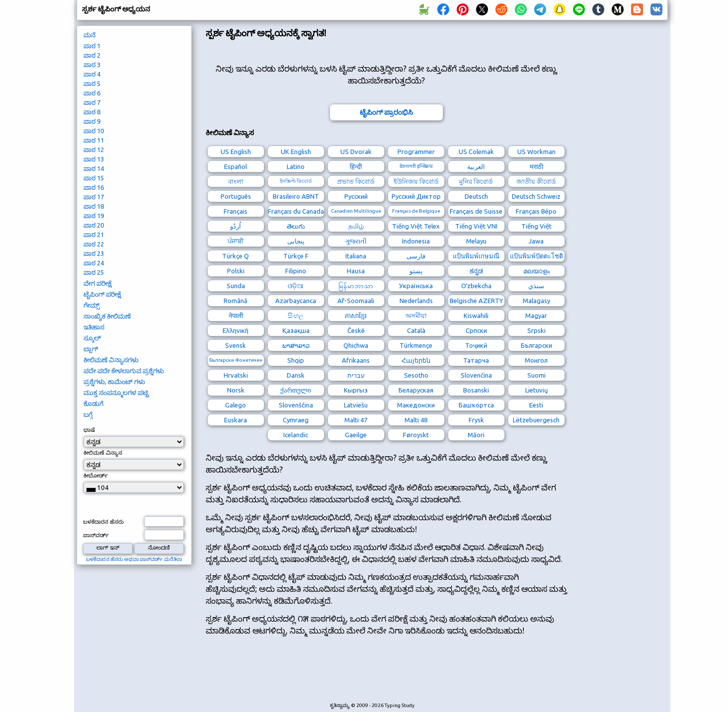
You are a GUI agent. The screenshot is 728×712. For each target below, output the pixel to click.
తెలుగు (296, 226)
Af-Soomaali (356, 301)
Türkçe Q (236, 256)
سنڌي (536, 286)
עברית (356, 375)
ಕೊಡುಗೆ (93, 403)
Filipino (296, 271)
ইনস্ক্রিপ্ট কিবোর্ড (296, 181)
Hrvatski (236, 375)
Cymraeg (296, 420)
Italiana (356, 256)
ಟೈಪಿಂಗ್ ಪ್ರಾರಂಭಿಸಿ (386, 112)
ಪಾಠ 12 (94, 150)
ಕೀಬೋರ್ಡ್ (96, 475)
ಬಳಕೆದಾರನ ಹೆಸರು (103, 522)
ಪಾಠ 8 (92, 112)
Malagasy (536, 301)
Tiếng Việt (536, 226)
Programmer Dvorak (416, 153)
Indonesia (416, 241)
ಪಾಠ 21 (94, 235)
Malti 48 (416, 420)
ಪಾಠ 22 (94, 244)
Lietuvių (536, 390)
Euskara (236, 420)
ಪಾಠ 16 (94, 187)
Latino (296, 166)
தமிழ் (356, 226)
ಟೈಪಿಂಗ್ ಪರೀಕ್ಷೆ (102, 294)
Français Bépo (536, 211)
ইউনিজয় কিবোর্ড (416, 181)
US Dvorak (356, 152)
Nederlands (416, 301)
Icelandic (296, 435)
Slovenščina (296, 405)
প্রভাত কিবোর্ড (356, 181)
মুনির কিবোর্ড (476, 181)
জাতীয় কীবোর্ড (536, 181)
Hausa (356, 271)
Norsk (236, 390)
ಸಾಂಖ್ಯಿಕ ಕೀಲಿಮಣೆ (107, 316)
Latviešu (356, 405)
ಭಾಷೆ (89, 430)
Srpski (536, 330)
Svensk (236, 345)
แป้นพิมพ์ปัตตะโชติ (536, 256)
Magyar (536, 316)
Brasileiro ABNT (296, 196)
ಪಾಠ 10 (94, 131)
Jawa (536, 241)
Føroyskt (416, 435)
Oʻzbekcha (476, 286)
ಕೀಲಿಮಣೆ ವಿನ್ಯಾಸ (103, 453)
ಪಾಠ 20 (94, 225)
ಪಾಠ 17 (94, 197)
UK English (296, 152)
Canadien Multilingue (356, 211)
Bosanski (476, 390)
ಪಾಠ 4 (92, 74)
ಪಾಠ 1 (92, 46)
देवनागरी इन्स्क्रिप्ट (416, 166)
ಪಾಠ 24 (94, 263)
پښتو (416, 271)
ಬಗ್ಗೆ (88, 414)
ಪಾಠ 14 (94, 168)
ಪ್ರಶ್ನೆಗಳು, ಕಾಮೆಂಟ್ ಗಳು (114, 382)
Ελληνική (236, 330)
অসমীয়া (416, 316)
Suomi (536, 375)
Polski (236, 271)
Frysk (476, 420)
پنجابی (296, 241)
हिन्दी (356, 166)
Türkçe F (296, 256)
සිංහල (296, 316)
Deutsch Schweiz (536, 196)
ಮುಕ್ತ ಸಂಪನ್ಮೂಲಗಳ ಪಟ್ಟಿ (116, 393)
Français (236, 211)
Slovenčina (476, 375)
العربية (476, 166)
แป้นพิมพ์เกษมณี (476, 256)
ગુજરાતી (356, 241)
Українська (416, 286)
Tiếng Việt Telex (416, 226)
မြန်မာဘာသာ (356, 286)
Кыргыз (356, 390)
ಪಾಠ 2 (92, 55)
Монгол (536, 360)
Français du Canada (296, 211)
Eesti (536, 405)
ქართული (296, 390)
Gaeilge (356, 435)
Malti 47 (356, 420)
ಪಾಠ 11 (94, 140)
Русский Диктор (416, 196)
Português (236, 196)
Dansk (296, 375)
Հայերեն (416, 360)
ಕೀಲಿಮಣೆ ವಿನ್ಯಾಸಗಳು (111, 360)
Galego (236, 405)
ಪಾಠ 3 (92, 65)
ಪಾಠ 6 (92, 93)
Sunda (236, 286)
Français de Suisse (476, 211)
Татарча (476, 360)
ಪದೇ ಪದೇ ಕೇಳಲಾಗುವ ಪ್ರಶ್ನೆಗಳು (124, 371)
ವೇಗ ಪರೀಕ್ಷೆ (97, 283)
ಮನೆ (89, 35)
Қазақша (296, 330)
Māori (476, 435)
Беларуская (416, 390)
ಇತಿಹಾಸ (94, 327)
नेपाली (236, 316)
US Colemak (476, 152)
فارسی (416, 256)
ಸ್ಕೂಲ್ (92, 338)
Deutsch (476, 196)
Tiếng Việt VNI (476, 226)
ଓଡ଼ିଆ (296, 286)
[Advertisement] (387, 675)
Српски (476, 330)
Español (236, 166)
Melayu (476, 241)
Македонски (416, 405)
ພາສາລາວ (296, 345)
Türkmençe (416, 345)
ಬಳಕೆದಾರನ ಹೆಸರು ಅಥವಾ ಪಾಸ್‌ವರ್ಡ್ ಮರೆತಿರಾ (134, 559)
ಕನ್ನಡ (476, 271)
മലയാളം (536, 271)
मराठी (536, 166)
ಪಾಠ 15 (94, 178)
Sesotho (416, 375)
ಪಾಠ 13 (94, 159)
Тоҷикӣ (476, 345)
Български (536, 345)
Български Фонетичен (236, 360)
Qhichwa (356, 345)
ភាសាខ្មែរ (356, 316)
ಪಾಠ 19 (94, 216)
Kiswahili (476, 316)
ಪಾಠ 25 (94, 272)
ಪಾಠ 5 (92, 83)
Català (416, 330)
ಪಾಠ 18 (94, 206)
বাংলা (236, 181)
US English (236, 152)
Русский (356, 196)
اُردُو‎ (236, 226)
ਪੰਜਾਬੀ (236, 241)
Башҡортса (476, 405)
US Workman (536, 152)
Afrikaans (356, 360)
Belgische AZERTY (476, 301)
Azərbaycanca (296, 301)
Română (236, 301)
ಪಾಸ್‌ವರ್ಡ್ (96, 535)
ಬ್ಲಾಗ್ (91, 349)
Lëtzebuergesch (536, 420)
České (356, 330)
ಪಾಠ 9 (92, 121)
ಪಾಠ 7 (92, 102)
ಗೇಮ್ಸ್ (92, 305)
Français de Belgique (416, 211)
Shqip (296, 360)
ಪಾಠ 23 (94, 253)
